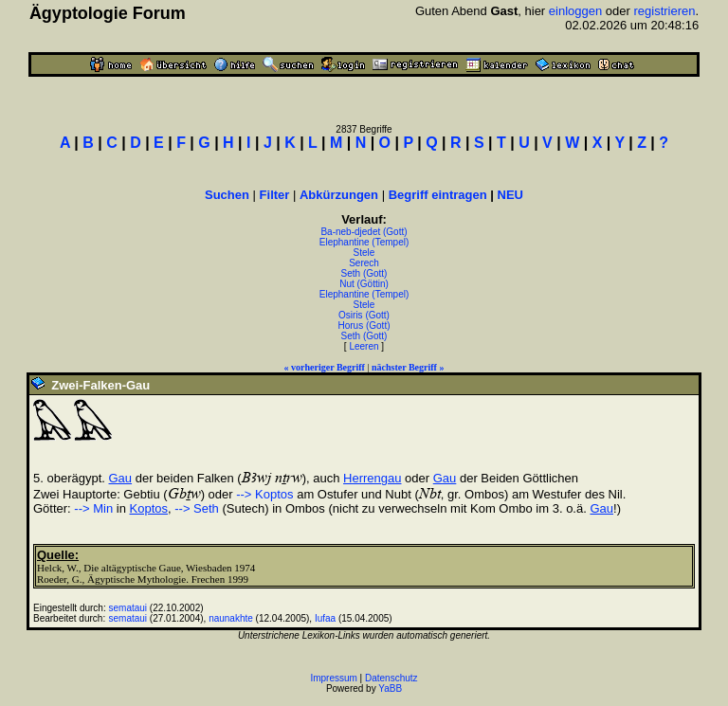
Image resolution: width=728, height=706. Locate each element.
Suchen (227, 195)
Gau (121, 478)
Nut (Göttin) (364, 284)
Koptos (149, 508)
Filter (275, 195)
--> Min (93, 508)
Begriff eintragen (438, 195)
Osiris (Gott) (364, 315)
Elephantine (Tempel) (364, 242)
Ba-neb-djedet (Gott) (364, 232)
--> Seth (197, 508)
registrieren (664, 11)
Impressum (333, 678)
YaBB (390, 688)
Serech (364, 263)
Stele (364, 253)
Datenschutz (391, 678)
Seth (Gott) (364, 273)
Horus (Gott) (364, 326)
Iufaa (325, 618)
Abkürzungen (339, 195)
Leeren (364, 346)
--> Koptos (264, 494)
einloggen (575, 11)
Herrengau (372, 478)
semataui (128, 608)
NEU (510, 195)
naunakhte (231, 618)
